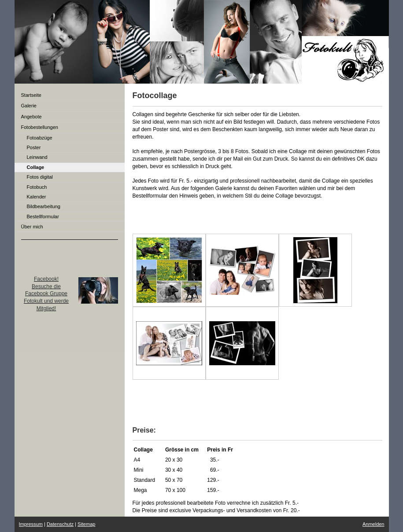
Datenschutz (60, 524)
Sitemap (86, 524)
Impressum (31, 524)
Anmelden (373, 524)
